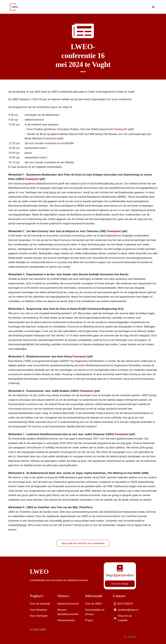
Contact (119, 596)
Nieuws (63, 596)
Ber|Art (132, 637)
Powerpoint (121, 129)
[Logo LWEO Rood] (14, 2)
